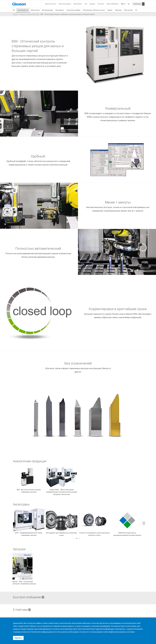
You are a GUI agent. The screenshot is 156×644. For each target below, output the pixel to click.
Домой (15, 14)
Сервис (110, 10)
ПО (14, 10)
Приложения (78, 4)
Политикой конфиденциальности (44, 632)
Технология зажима (73, 10)
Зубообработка (23, 10)
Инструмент (60, 10)
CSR (86, 4)
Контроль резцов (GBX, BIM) (29, 14)
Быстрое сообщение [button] (29, 597)
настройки (131, 632)
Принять (18, 638)
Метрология (35, 10)
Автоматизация (47, 10)
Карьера (92, 4)
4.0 (136, 10)
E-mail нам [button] (22, 610)
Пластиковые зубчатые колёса (94, 10)
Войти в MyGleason (113, 4)
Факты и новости (51, 4)
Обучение (118, 10)
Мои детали (128, 10)
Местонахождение (65, 4)
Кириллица (137, 4)
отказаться (84, 632)
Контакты (101, 4)
